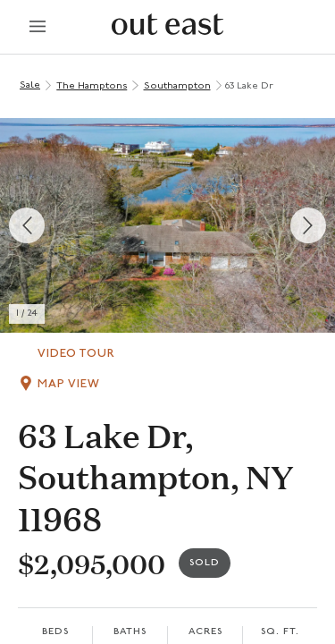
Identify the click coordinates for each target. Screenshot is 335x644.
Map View (69, 384)
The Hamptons (92, 86)
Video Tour (76, 354)
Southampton (177, 86)
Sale (30, 85)
